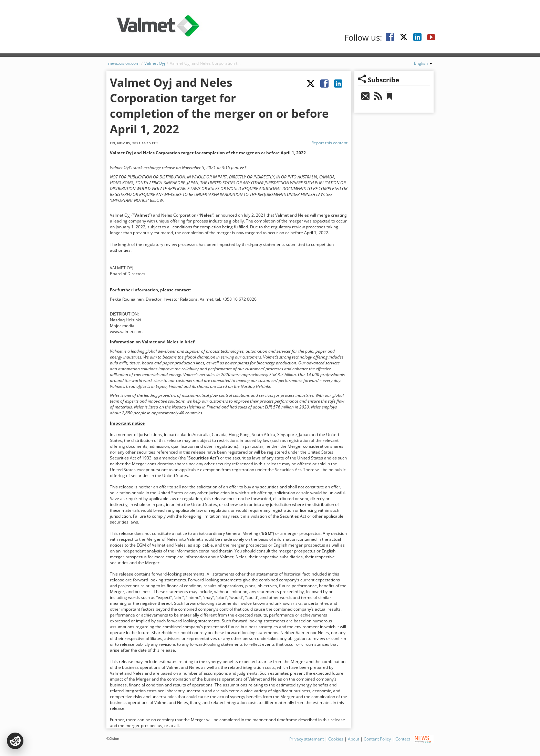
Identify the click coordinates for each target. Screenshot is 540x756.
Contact (403, 739)
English (423, 63)
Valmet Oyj (155, 63)
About (354, 739)
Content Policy (377, 739)
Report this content (329, 143)
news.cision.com (124, 63)
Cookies (336, 739)
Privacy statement (307, 739)
